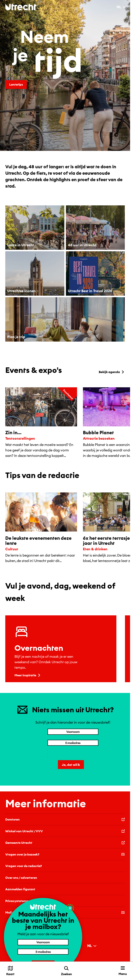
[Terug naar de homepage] (21, 7)
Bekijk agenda (112, 372)
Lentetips (16, 84)
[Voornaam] (73, 732)
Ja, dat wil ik (71, 765)
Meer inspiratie (28, 675)
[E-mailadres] (73, 743)
